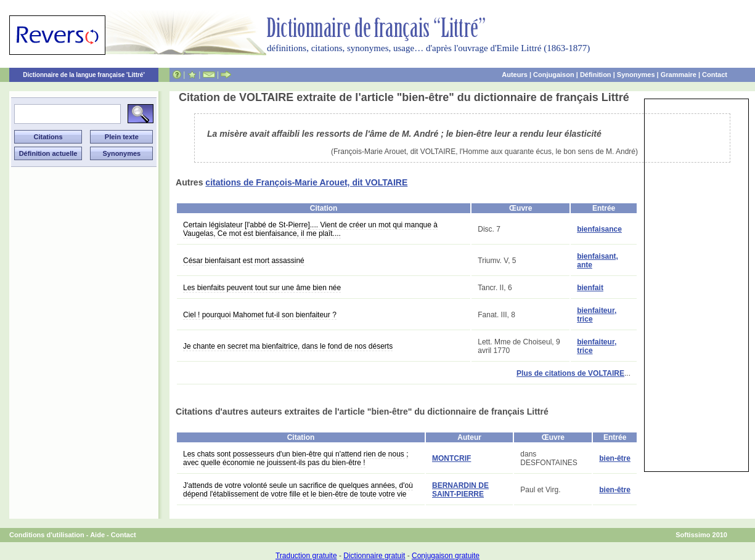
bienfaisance (599, 229)
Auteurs (515, 75)
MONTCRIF (451, 458)
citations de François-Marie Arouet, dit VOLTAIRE (306, 182)
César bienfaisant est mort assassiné (244, 261)
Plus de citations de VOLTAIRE (570, 373)
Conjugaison (554, 75)
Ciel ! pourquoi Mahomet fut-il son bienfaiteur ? (260, 315)
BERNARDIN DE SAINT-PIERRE (460, 490)
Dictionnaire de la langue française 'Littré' (84, 75)
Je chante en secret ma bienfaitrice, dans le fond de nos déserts (288, 346)
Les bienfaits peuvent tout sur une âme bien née (262, 288)
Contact (715, 75)
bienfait (590, 288)
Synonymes (636, 75)
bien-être (615, 458)
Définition (596, 75)
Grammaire (679, 75)
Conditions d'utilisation (47, 535)
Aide (97, 535)
